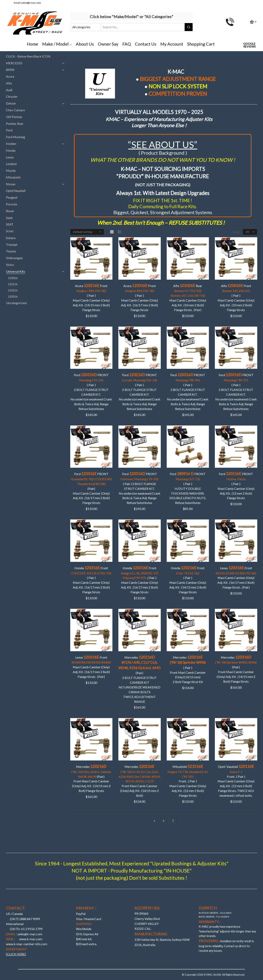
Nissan (11, 184)
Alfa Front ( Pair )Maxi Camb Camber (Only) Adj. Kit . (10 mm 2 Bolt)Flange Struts (236, 297)
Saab (9, 218)
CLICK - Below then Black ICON (28, 56)
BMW (10, 70)
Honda (11, 150)
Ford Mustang (16, 137)
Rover (10, 211)
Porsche (12, 204)
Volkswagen (14, 258)
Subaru (11, 238)
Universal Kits (16, 271)
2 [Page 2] (164, 821)
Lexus (10, 157)
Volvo (10, 265)
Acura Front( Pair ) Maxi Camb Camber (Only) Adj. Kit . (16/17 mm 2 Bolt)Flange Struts (139, 297)
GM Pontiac (14, 117)
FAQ (127, 44)
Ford (9, 130)
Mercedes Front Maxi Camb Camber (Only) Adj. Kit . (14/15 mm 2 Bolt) (140, 781)
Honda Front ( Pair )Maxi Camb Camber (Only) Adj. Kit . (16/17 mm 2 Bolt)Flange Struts (91, 580)
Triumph (12, 245)
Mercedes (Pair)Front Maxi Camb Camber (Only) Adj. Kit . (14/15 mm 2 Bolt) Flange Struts (236, 669)
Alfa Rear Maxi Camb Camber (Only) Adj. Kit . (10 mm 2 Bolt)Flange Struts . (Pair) (188, 297)
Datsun (11, 103)
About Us (85, 44)
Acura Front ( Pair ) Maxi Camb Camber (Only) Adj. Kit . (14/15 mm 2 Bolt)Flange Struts (91, 297)
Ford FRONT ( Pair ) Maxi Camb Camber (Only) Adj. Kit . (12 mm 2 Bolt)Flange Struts (236, 486)
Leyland (11, 164)
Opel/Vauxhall (16, 191)
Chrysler (12, 96)
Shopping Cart (201, 44)
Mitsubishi (13, 177)
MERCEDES (14, 63)
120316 (13, 296)
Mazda (11, 170)
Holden (11, 144)
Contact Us (146, 44)
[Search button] (189, 27)
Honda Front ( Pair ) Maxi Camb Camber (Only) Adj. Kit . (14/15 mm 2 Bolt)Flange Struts (188, 580)
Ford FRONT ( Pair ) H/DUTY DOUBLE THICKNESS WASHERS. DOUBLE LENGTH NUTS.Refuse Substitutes (188, 488)
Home (33, 44)
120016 (13, 278)
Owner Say (108, 44)
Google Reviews (249, 45)
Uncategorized (16, 303)
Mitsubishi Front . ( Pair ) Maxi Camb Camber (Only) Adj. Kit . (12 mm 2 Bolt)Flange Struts (188, 781)
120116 (13, 284)
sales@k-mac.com (31, 3)
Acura (10, 76)
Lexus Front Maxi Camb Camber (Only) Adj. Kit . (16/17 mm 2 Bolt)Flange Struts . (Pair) (236, 577)
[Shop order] (87, 232)
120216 (13, 290)
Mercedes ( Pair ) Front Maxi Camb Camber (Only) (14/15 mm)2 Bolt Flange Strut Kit (188, 669)
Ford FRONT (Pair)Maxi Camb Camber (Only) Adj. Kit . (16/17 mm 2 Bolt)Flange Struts (91, 488)
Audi (9, 90)
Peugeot (12, 197)
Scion (10, 231)
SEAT (10, 224)
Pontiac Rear (15, 123)
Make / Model (57, 44)
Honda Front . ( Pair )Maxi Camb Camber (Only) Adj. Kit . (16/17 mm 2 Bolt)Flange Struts (140, 580)
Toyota (11, 251)
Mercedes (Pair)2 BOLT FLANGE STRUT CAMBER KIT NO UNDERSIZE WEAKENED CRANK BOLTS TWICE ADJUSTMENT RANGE (139, 679)
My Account (172, 44)
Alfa (9, 83)
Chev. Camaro (15, 110)
